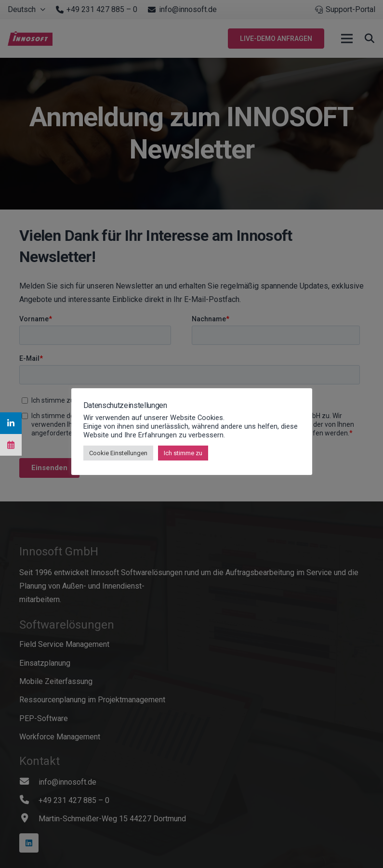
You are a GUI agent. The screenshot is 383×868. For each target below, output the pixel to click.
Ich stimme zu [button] (183, 453)
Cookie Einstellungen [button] (118, 453)
